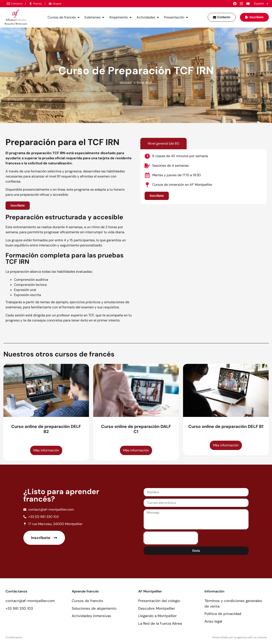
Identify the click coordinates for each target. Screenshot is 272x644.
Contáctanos (14, 637)
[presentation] (171, 538)
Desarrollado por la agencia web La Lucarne (239, 637)
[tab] (163, 144)
